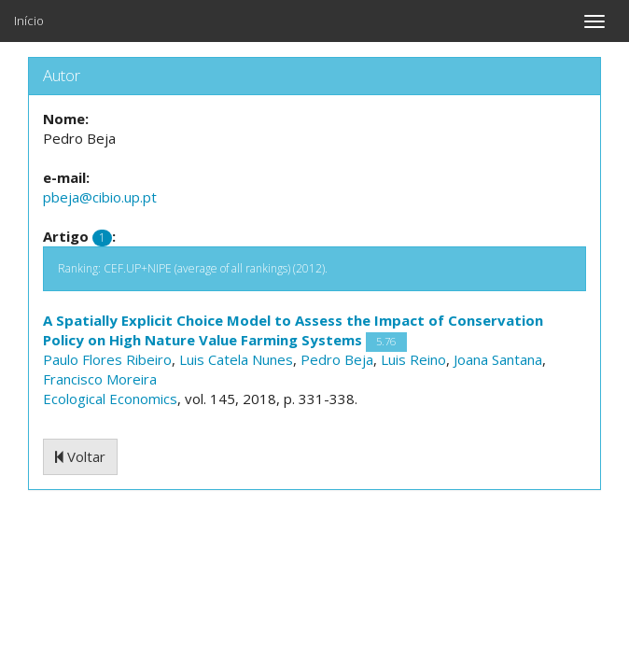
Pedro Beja (337, 359)
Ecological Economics (110, 399)
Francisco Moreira (100, 379)
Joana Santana (498, 359)
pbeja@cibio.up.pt (100, 197)
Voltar (80, 456)
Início (29, 21)
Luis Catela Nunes (236, 359)
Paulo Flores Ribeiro (107, 359)
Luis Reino (413, 359)
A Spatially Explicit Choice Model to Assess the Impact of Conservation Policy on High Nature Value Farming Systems (293, 330)
